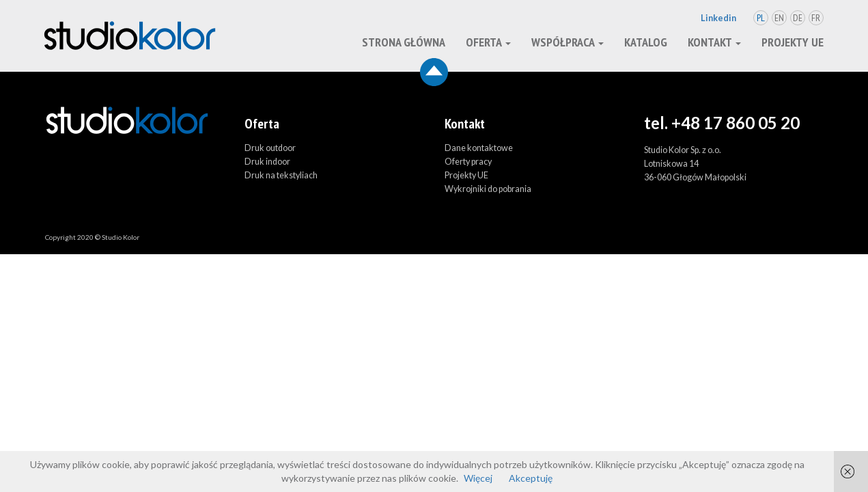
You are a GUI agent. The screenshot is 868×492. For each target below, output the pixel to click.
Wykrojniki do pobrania (488, 189)
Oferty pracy (468, 162)
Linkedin (718, 18)
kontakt (714, 42)
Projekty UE (793, 42)
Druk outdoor (270, 148)
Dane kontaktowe (479, 148)
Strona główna (404, 42)
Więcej (478, 478)
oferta (488, 42)
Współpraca (568, 42)
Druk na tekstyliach (281, 175)
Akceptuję (531, 478)
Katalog (646, 42)
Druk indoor (267, 162)
